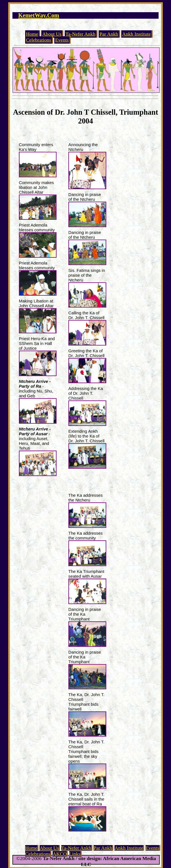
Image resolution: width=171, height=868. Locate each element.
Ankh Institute (136, 34)
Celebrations (39, 40)
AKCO (60, 854)
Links (75, 854)
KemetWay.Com (39, 15)
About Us (52, 34)
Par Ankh (109, 34)
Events (62, 40)
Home (32, 34)
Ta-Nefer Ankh (81, 34)
